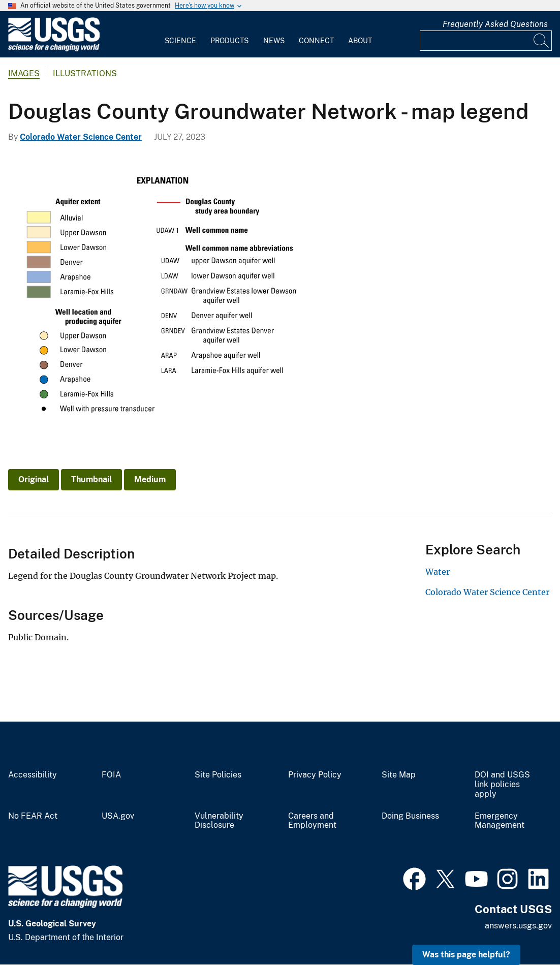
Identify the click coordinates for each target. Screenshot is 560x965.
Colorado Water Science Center (81, 137)
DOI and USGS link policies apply (502, 785)
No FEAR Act (33, 816)
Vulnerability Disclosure (219, 821)
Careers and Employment (312, 821)
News (274, 41)
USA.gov (118, 816)
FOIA (111, 775)
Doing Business (410, 816)
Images (24, 73)
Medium (150, 479)
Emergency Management (500, 821)
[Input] (486, 41)
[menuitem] (180, 35)
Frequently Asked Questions (495, 24)
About (360, 41)
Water (438, 572)
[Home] (54, 49)
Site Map (399, 775)
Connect (316, 41)
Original (34, 479)
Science (180, 41)
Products (229, 41)
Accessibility (33, 775)
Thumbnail (91, 479)
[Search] (542, 41)
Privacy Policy (315, 775)
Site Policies (218, 775)
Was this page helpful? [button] (466, 955)
